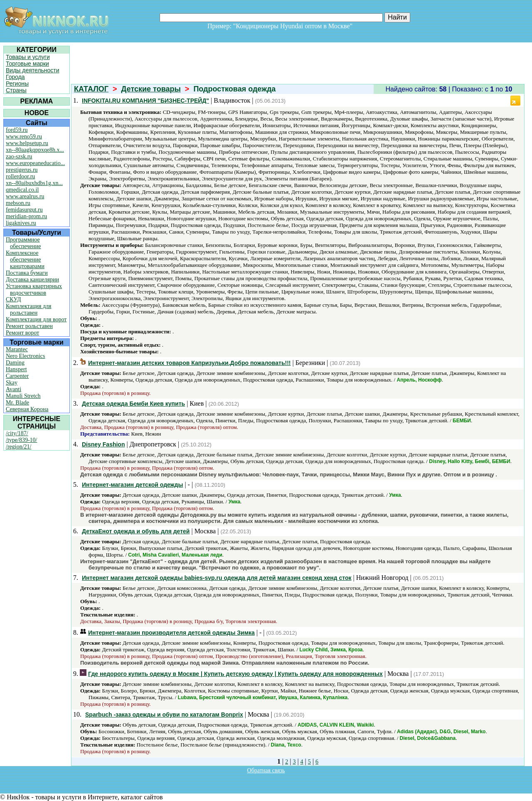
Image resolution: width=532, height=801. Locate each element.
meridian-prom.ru (26, 216)
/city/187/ (17, 433)
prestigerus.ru (22, 170)
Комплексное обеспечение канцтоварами (25, 260)
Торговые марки (27, 64)
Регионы (17, 84)
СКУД (13, 299)
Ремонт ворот (22, 333)
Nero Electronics (25, 356)
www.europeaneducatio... (35, 163)
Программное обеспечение (23, 243)
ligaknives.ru (21, 223)
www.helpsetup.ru (27, 143)
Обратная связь (266, 770)
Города (15, 77)
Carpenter (17, 376)
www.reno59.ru (24, 137)
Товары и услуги (28, 57)
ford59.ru (17, 130)
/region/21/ (18, 447)
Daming (15, 363)
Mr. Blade (17, 403)
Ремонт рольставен (29, 326)
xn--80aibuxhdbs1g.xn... (34, 183)
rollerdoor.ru (20, 176)
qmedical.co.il (22, 190)
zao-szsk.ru (19, 157)
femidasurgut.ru (24, 210)
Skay (12, 383)
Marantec (17, 349)
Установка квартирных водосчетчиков (34, 290)
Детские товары (151, 89)
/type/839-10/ (21, 440)
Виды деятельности (33, 70)
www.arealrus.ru (25, 196)
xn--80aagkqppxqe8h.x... (35, 150)
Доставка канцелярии (32, 280)
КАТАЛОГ (91, 89)
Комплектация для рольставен (29, 309)
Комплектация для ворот (36, 319)
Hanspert (16, 369)
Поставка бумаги (27, 273)
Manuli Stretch (23, 396)
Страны (16, 90)
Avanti (14, 389)
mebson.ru (18, 203)
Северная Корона (27, 409)
